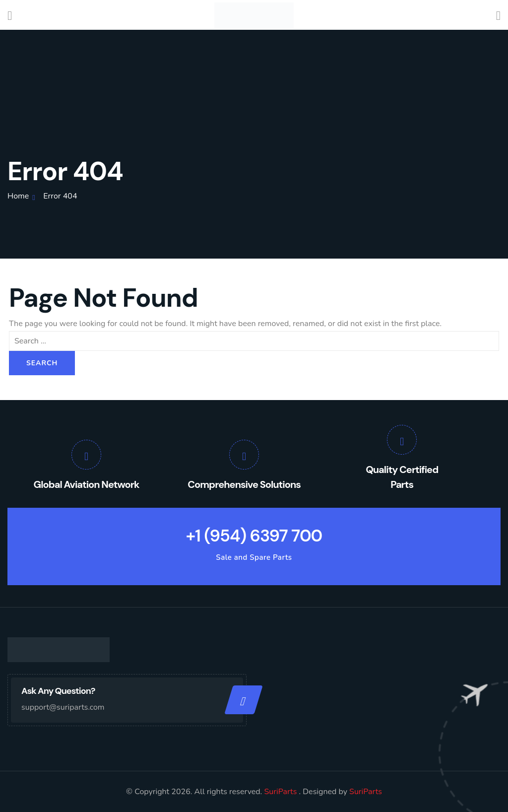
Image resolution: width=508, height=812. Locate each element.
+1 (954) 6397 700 (254, 536)
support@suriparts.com (63, 707)
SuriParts (281, 792)
